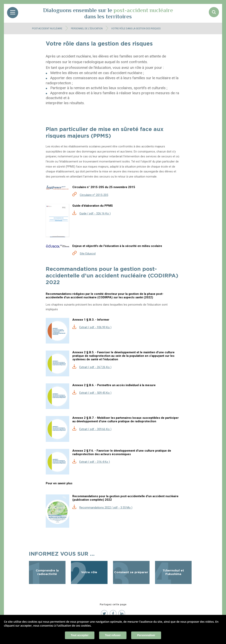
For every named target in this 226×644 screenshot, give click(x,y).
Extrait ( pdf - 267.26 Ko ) (95, 367)
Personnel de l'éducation (87, 29)
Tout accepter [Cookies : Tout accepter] (80, 635)
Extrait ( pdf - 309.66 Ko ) (95, 429)
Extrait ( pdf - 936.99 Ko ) (95, 327)
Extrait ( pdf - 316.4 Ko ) (95, 462)
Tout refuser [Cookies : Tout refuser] (113, 635)
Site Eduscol (88, 254)
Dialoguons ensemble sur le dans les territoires (108, 13)
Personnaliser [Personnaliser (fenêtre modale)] (146, 635)
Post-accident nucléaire (47, 29)
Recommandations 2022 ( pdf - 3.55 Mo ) (106, 508)
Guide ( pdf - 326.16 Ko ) (95, 213)
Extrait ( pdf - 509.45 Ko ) (95, 393)
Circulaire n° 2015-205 (94, 195)
